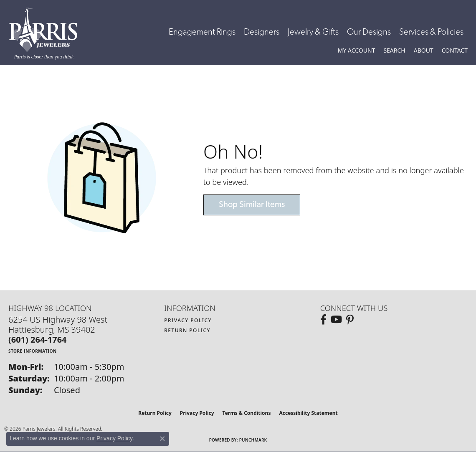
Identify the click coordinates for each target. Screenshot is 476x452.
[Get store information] (33, 351)
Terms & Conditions (247, 413)
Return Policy (187, 330)
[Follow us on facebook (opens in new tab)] (323, 320)
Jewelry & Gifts (313, 32)
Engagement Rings (202, 32)
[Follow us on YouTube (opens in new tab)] (336, 320)
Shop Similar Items (252, 205)
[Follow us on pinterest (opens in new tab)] (350, 320)
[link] (455, 51)
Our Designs (369, 32)
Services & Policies (431, 32)
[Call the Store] (38, 340)
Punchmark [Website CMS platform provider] (253, 440)
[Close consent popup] (162, 439)
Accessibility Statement (308, 413)
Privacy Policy (188, 320)
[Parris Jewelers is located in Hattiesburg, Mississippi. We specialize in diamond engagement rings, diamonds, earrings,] (47, 33)
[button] (357, 51)
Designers (262, 32)
